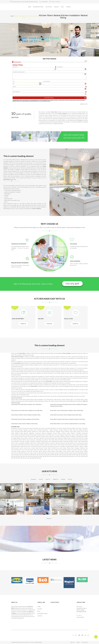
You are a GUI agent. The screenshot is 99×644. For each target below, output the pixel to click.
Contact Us (23, 324)
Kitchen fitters (49, 381)
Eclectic (48, 479)
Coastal (41, 479)
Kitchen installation (67, 353)
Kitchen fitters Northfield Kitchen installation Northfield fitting (26, 415)
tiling (80, 120)
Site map (73, 642)
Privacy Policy (62, 100)
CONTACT (69, 7)
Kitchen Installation (23, 263)
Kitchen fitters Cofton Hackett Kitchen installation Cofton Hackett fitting (67, 411)
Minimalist (56, 479)
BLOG (62, 7)
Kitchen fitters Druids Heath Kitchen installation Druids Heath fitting (27, 411)
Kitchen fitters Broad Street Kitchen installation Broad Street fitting (66, 415)
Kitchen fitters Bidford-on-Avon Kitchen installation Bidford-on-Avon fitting (68, 424)
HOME (30, 7)
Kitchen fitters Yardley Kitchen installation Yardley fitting (24, 424)
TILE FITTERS (49, 7)
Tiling (71, 401)
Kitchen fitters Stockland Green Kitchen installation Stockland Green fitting (68, 419)
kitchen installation (63, 114)
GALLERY (56, 7)
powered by (84, 104)
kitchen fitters (54, 112)
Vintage (70, 479)
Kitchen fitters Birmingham (18, 357)
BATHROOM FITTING (38, 7)
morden (63, 479)
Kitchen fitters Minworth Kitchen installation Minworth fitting (25, 419)
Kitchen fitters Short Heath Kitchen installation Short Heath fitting (26, 404)
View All (50, 519)
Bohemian (34, 479)
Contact (78, 642)
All (28, 479)
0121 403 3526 (72, 284)
